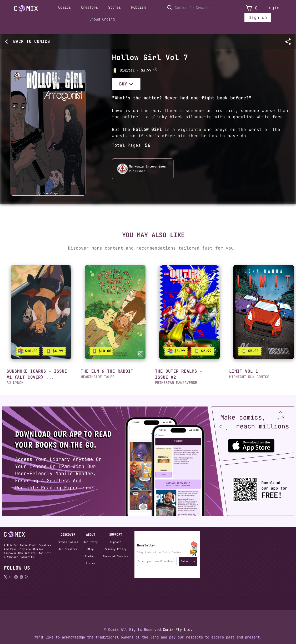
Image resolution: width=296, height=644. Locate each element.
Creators (89, 7)
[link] (41, 312)
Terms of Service (116, 556)
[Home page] (26, 9)
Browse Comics (68, 542)
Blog (91, 549)
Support (116, 542)
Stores (114, 7)
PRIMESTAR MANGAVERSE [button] (176, 383)
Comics (64, 7)
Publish (138, 7)
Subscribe (188, 561)
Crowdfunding (102, 19)
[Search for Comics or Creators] (195, 7)
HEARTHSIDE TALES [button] (98, 377)
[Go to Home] (26, 8)
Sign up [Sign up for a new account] (258, 17)
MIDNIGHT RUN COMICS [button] (249, 377)
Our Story (91, 542)
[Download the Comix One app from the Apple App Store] (249, 443)
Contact (91, 556)
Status (91, 563)
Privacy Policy (116, 549)
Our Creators (68, 549)
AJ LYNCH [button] (15, 383)
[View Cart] (249, 8)
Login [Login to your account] (273, 8)
